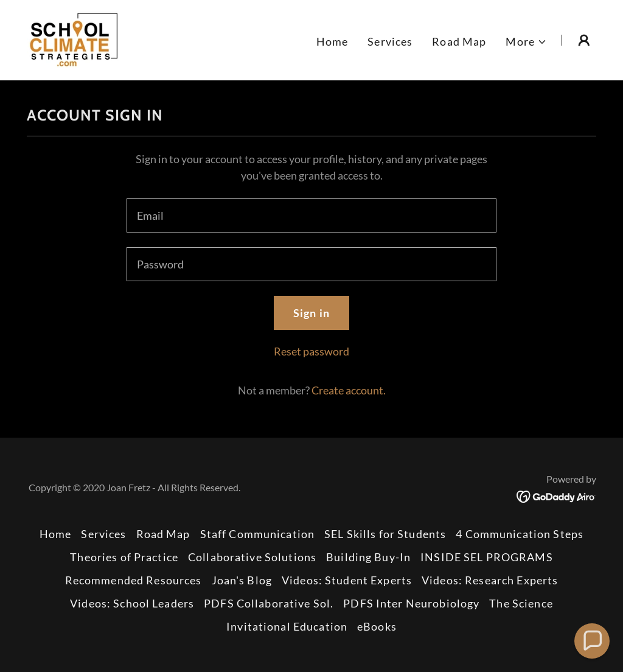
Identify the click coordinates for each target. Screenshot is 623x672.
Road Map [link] (459, 41)
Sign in (311, 313)
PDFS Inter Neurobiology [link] (411, 603)
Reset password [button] (311, 351)
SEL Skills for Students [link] (385, 534)
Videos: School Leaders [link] (132, 603)
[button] (526, 42)
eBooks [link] (377, 626)
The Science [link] (521, 603)
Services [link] (390, 41)
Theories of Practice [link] (124, 557)
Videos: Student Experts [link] (347, 580)
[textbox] (311, 215)
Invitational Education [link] (287, 626)
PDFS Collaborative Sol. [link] (269, 603)
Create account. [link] (349, 390)
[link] (74, 39)
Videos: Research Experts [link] (490, 580)
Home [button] (56, 534)
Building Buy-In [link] (368, 557)
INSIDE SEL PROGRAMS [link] (487, 557)
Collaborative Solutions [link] (252, 557)
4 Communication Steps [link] (520, 534)
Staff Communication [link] (258, 534)
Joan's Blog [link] (242, 580)
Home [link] (332, 41)
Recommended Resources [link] (134, 580)
